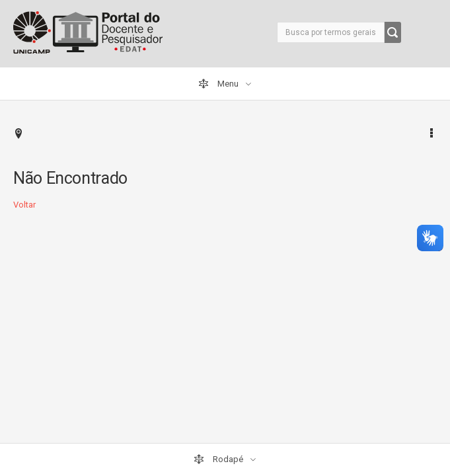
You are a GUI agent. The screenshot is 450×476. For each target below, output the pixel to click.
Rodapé (219, 459)
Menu (219, 84)
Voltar (24, 205)
